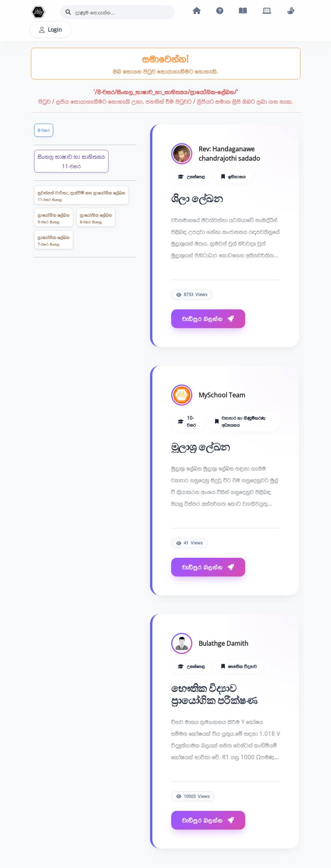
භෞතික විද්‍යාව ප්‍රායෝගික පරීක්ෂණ (214, 694)
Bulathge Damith (223, 643)
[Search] (118, 12)
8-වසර (44, 130)
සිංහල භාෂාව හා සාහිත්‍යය (71, 161)
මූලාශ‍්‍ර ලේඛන (201, 447)
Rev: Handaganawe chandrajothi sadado (229, 154)
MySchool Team (222, 395)
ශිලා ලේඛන (197, 199)
